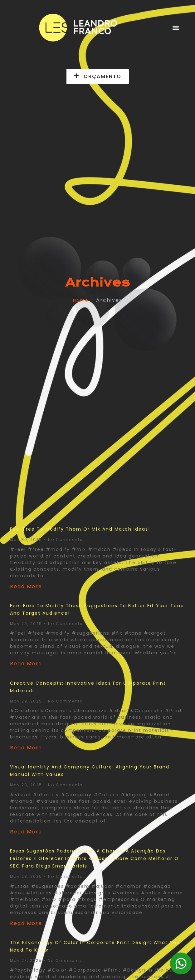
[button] (175, 28)
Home (81, 300)
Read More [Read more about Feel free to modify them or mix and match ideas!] (26, 586)
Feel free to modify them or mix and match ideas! (80, 529)
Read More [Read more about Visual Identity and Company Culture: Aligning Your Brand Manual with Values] (26, 832)
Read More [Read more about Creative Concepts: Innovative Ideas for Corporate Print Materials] (26, 748)
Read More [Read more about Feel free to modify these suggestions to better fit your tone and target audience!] (26, 664)
